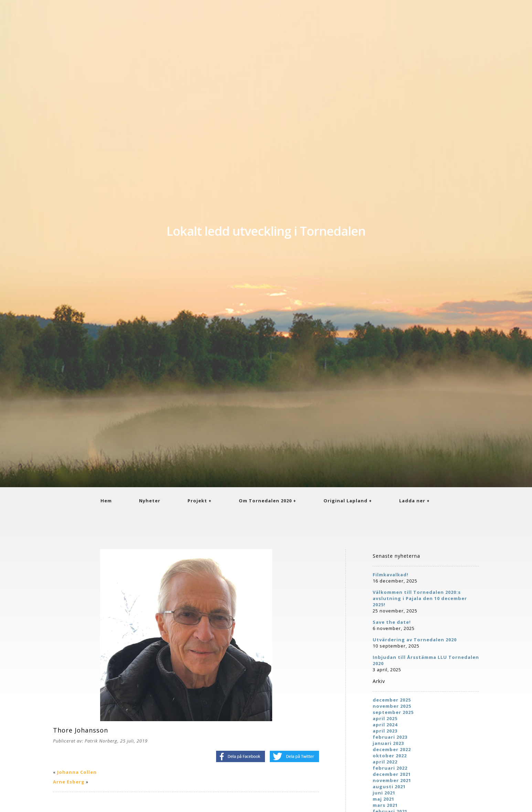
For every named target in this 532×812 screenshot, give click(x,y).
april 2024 (385, 725)
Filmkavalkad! (391, 575)
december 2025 (392, 700)
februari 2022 (390, 768)
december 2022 (392, 749)
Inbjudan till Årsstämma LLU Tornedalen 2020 (426, 660)
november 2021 (392, 780)
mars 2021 (385, 805)
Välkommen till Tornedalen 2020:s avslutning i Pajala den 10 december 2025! (420, 598)
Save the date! (392, 622)
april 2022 (385, 762)
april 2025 (385, 718)
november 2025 (392, 706)
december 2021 (392, 774)
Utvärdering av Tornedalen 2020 (415, 640)
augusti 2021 (389, 787)
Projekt (197, 501)
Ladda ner (412, 501)
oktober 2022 (390, 756)
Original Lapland (345, 501)
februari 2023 (390, 737)
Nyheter (150, 501)
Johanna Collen (77, 772)
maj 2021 (384, 799)
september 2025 (393, 712)
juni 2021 (384, 793)
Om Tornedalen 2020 (265, 501)
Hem (106, 501)
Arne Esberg (69, 782)
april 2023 (385, 731)
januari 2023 (388, 743)
